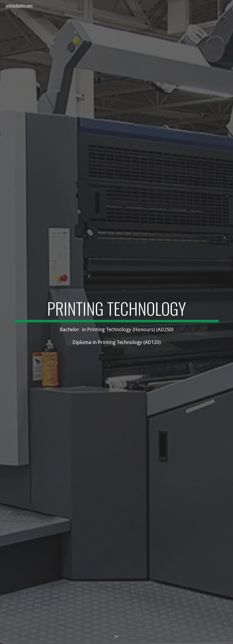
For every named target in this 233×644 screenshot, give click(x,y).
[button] (116, 637)
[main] (116, 322)
